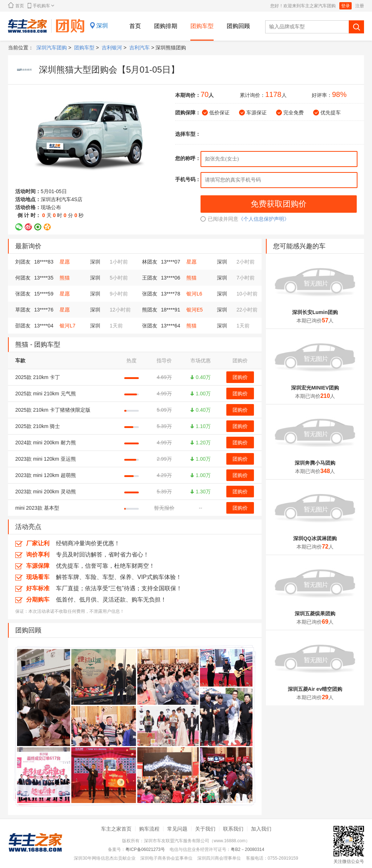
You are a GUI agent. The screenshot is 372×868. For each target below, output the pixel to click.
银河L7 (68, 326)
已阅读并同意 (219, 219)
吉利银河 (112, 48)
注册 (360, 6)
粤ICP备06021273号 (145, 849)
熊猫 (65, 278)
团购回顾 (238, 26)
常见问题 (177, 829)
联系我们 (233, 829)
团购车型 (202, 26)
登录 (345, 6)
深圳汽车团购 (52, 48)
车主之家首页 (116, 829)
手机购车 (41, 6)
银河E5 (195, 310)
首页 (16, 5)
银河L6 (194, 294)
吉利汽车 (139, 48)
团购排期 (166, 26)
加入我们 (261, 829)
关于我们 (205, 829)
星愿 (65, 262)
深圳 (102, 26)
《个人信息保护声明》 (264, 219)
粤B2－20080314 (247, 849)
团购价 (240, 377)
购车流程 (149, 829)
